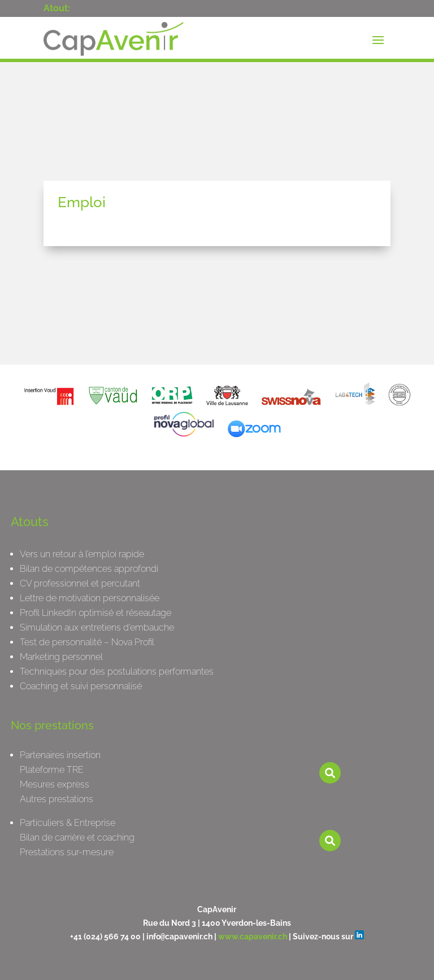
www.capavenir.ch (253, 937)
